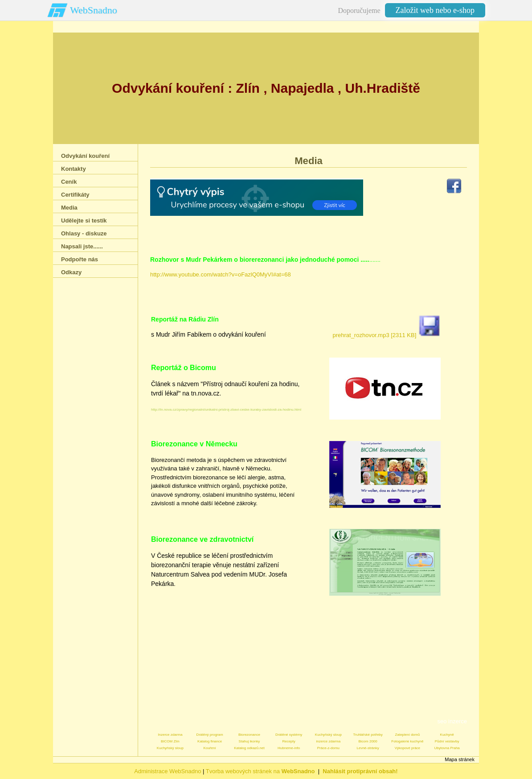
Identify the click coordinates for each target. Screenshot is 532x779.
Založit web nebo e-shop (435, 10)
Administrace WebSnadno (168, 771)
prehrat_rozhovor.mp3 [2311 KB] (387, 335)
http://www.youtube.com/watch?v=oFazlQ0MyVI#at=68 (221, 274)
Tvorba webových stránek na (260, 771)
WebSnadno (94, 10)
